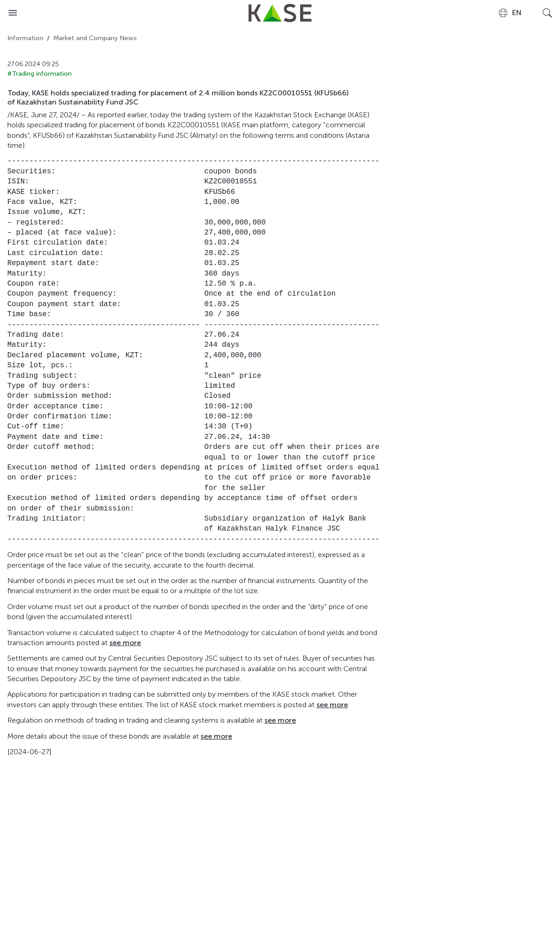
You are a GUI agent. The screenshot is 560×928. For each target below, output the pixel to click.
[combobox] (510, 13)
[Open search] (547, 13)
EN (510, 13)
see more (125, 643)
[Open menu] (13, 13)
